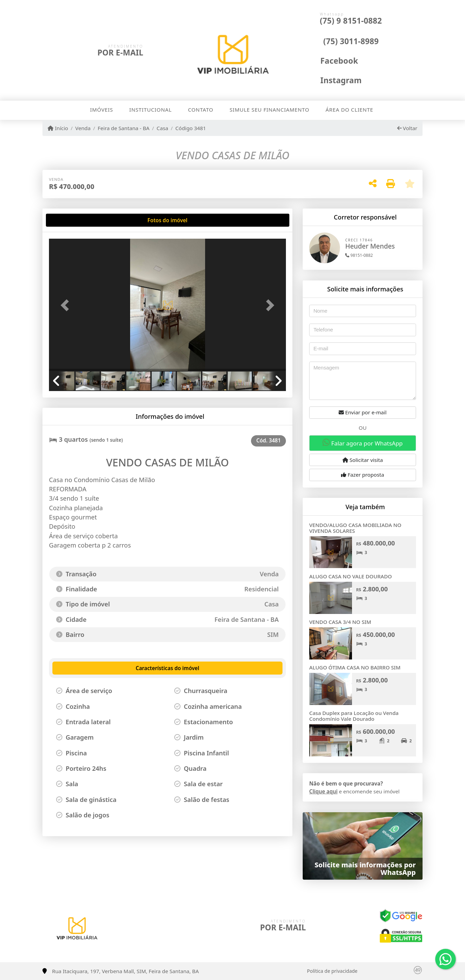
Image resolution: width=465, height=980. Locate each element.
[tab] (71, 220)
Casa (162, 128)
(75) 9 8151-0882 (351, 21)
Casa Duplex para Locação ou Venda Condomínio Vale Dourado (354, 716)
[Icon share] (332, 60)
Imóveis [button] (102, 110)
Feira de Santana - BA (123, 128)
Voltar (407, 128)
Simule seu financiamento (270, 110)
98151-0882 (359, 255)
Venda (83, 128)
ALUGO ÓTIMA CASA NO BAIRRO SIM (355, 667)
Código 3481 (191, 128)
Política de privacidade (332, 971)
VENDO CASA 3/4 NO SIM (340, 622)
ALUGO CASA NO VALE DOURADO (350, 576)
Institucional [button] (151, 110)
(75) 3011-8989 (351, 41)
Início (58, 128)
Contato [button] (201, 110)
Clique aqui (323, 791)
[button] (67, 305)
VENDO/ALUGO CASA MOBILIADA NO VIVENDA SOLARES (355, 528)
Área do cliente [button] (349, 110)
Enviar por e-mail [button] (363, 412)
